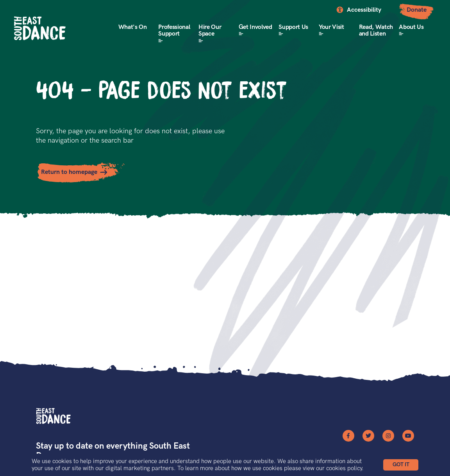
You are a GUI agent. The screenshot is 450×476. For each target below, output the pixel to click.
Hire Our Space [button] (210, 31)
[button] (401, 465)
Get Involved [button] (255, 27)
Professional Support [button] (174, 31)
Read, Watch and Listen (376, 31)
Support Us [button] (293, 27)
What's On (133, 27)
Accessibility (364, 10)
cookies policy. (345, 468)
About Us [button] (411, 27)
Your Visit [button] (331, 27)
